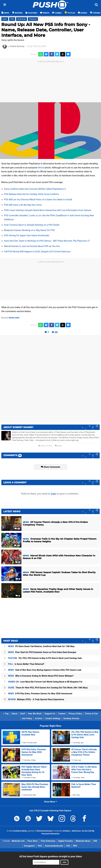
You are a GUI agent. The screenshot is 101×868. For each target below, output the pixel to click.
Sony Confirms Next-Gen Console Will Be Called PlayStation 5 (35, 189)
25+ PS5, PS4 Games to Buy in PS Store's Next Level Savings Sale (45, 658)
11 (18, 562)
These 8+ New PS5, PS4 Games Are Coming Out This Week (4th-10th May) (48, 688)
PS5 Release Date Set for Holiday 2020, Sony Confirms (32, 194)
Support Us (50, 714)
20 (17, 546)
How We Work (35, 714)
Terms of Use (91, 714)
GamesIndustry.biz (54, 846)
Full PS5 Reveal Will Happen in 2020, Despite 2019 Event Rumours (37, 251)
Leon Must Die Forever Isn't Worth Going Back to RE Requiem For (45, 682)
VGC (40, 846)
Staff (23, 714)
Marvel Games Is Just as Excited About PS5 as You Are (32, 246)
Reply (58, 446)
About (14, 714)
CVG (68, 846)
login (53, 494)
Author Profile (45, 446)
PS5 (12, 19)
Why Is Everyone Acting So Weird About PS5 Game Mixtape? (41, 676)
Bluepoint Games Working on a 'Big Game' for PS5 (29, 230)
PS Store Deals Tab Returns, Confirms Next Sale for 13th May (41, 646)
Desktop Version (71, 718)
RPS (75, 846)
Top (6, 714)
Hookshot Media (20, 831)
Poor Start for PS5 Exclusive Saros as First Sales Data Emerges (42, 652)
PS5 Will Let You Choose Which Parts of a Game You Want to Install (38, 199)
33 (17, 529)
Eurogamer (30, 846)
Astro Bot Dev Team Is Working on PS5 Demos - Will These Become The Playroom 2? (47, 241)
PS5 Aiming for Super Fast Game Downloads (27, 235)
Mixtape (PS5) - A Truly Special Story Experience (36, 699)
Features (33, 19)
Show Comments (50, 467)
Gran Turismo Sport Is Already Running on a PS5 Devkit (32, 225)
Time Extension (48, 841)
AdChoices (76, 831)
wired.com (14, 318)
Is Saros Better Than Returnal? (26, 664)
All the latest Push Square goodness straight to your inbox (51, 856)
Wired (41, 168)
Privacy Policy (75, 714)
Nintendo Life (18, 841)
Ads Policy (27, 718)
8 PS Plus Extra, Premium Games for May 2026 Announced (40, 694)
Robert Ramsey (17, 46)
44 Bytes (66, 831)
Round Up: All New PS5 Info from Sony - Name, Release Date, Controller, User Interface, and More (46, 30)
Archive (39, 718)
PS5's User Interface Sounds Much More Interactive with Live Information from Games (48, 210)
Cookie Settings (53, 718)
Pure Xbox (33, 841)
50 (56, 332)
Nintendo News (83, 841)
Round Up (22, 19)
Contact (62, 714)
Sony (5, 19)
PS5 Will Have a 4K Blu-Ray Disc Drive (23, 205)
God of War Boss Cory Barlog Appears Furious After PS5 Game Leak (45, 670)
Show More (50, 802)
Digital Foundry (66, 841)
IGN (95, 841)
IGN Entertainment (45, 831)
